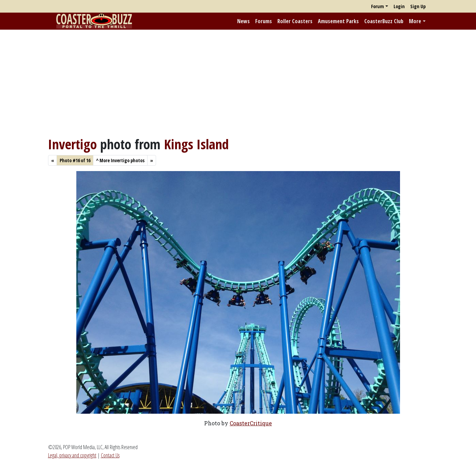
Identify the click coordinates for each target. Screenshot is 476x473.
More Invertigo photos (120, 160)
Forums (264, 21)
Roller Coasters (295, 21)
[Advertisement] (238, 83)
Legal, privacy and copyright (72, 455)
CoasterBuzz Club (384, 21)
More (415, 21)
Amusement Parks (338, 21)
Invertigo (72, 144)
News (243, 21)
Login (399, 6)
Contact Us (110, 455)
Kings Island (196, 144)
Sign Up (418, 6)
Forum (378, 6)
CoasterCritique (251, 423)
